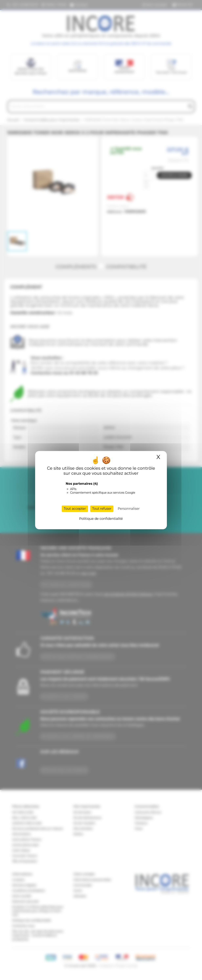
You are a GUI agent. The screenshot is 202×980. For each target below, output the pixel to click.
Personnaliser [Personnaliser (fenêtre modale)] (129, 509)
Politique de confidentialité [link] (101, 519)
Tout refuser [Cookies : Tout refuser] (102, 509)
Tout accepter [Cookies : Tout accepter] (75, 509)
